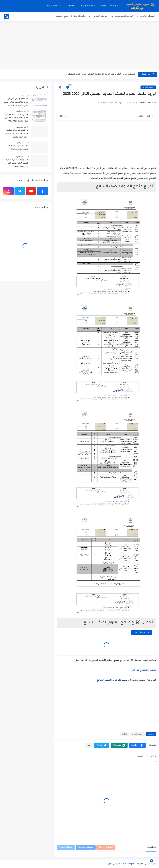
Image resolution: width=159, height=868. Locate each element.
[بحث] (6, 16)
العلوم (125, 734)
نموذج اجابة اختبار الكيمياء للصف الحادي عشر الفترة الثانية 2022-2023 (17, 163)
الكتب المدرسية (54, 6)
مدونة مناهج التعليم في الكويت (120, 864)
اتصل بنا (71, 6)
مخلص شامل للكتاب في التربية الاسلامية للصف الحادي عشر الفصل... (101, 74)
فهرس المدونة (88, 6)
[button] (137, 745)
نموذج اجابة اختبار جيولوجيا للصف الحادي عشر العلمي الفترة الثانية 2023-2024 (17, 118)
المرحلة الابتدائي (100, 16)
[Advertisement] (79, 46)
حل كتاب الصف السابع (109, 680)
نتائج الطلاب (62, 16)
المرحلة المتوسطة (124, 16)
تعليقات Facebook (86, 847)
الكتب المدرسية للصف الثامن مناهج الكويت (18, 148)
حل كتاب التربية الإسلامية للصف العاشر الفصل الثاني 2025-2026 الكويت (16, 134)
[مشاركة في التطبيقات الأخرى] (89, 745)
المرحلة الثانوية (148, 16)
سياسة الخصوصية (109, 6)
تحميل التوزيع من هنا (144, 670)
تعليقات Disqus (66, 847)
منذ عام (23, 96)
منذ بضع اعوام (21, 111)
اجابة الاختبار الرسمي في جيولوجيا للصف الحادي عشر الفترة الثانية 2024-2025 (16, 102)
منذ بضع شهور (21, 127)
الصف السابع (148, 87)
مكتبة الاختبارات (78, 16)
